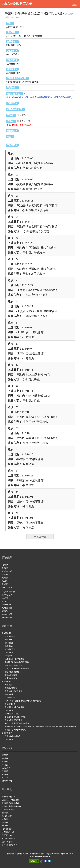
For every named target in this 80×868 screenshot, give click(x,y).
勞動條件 (5, 565)
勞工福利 (5, 581)
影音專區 (5, 771)
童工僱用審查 (10, 704)
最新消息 (5, 755)
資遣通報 (8, 685)
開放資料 (5, 819)
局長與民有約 (7, 835)
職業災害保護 (7, 608)
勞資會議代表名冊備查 (14, 691)
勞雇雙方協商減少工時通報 (15, 730)
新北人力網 (6, 768)
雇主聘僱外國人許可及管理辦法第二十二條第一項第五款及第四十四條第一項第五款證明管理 (40, 727)
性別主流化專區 (8, 810)
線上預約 (5, 762)
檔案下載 (5, 778)
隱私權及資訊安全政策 (50, 854)
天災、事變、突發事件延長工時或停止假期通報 (23, 701)
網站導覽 (70, 854)
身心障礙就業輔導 (9, 592)
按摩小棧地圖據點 (12, 672)
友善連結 (5, 611)
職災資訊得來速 (11, 678)
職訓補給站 (9, 646)
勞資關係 (5, 568)
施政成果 (5, 826)
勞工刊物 (5, 765)
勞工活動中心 (10, 652)
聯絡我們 (5, 822)
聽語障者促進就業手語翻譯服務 (17, 662)
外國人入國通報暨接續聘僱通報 (17, 669)
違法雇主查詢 (10, 636)
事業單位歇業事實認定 (14, 665)
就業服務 (5, 575)
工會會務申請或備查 (13, 736)
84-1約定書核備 (11, 675)
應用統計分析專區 (9, 839)
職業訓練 (5, 578)
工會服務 (5, 584)
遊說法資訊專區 (8, 842)
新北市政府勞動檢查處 (10, 800)
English (63, 854)
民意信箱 (18, 854)
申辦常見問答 (7, 781)
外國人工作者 (7, 587)
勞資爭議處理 (7, 571)
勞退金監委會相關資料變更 (15, 717)
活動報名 (5, 758)
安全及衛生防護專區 (9, 845)
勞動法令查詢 (7, 829)
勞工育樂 (5, 601)
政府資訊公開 (7, 816)
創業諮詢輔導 (7, 614)
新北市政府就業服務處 (10, 803)
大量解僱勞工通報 (12, 714)
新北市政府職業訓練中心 (11, 806)
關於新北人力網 (8, 832)
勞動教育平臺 (10, 649)
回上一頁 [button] (40, 536)
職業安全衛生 (7, 605)
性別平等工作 (7, 595)
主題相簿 (5, 774)
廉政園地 (5, 813)
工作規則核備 (10, 698)
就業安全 (5, 598)
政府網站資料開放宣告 (32, 854)
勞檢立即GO (10, 640)
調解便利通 (9, 643)
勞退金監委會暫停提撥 (14, 720)
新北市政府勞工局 (9, 797)
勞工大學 (8, 656)
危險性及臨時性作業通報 (14, 659)
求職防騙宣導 (7, 617)
